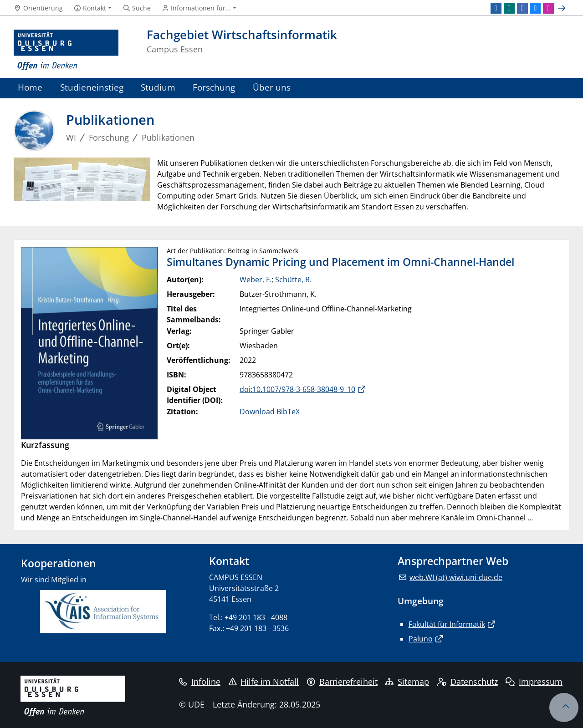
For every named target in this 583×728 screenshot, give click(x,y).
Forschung (214, 87)
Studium (158, 87)
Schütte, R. (293, 280)
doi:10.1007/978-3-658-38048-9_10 (297, 389)
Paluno (421, 639)
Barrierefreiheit (342, 682)
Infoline (200, 682)
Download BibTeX (270, 412)
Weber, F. (256, 280)
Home (30, 87)
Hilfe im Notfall (264, 682)
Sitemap (407, 682)
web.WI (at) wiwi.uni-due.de (456, 577)
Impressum (534, 682)
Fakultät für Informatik (447, 624)
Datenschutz (468, 682)
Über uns (272, 87)
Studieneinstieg (92, 87)
